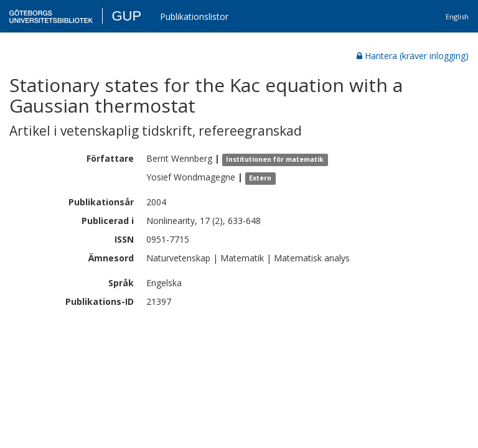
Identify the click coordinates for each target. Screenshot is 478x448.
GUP (126, 16)
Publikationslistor (194, 16)
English (457, 16)
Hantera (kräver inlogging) (413, 56)
